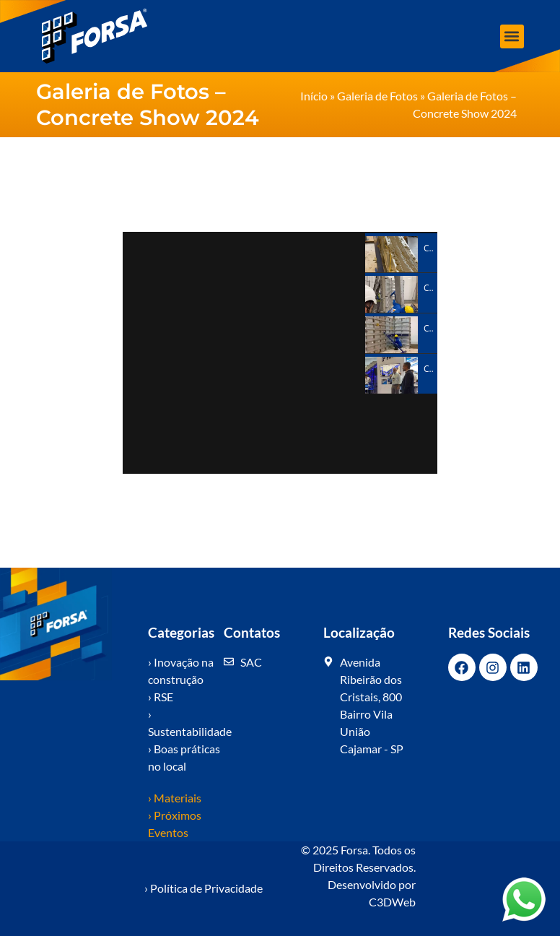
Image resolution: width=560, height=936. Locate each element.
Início (314, 96)
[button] (512, 36)
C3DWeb (392, 902)
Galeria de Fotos (377, 96)
